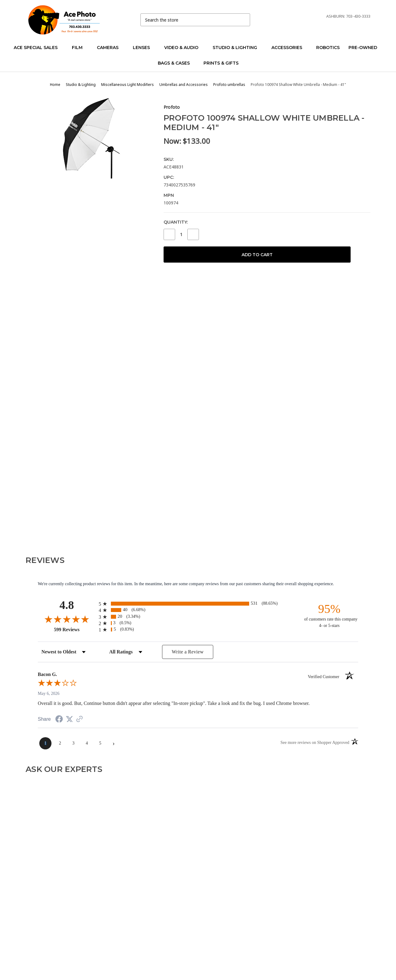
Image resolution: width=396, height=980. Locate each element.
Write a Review (188, 652)
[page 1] (45, 743)
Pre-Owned (365, 48)
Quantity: (176, 222)
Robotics (328, 48)
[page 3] (73, 743)
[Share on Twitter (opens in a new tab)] (69, 719)
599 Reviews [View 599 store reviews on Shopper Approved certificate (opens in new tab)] (75, 629)
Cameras (110, 48)
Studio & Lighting (237, 48)
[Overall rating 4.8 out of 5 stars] (67, 619)
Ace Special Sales (38, 48)
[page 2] (60, 743)
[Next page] (114, 743)
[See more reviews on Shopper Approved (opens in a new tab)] (80, 720)
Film (80, 48)
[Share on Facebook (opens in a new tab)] (59, 720)
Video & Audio (184, 48)
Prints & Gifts (221, 63)
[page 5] (100, 743)
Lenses (144, 48)
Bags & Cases (176, 63)
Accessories (289, 48)
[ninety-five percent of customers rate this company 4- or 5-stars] (329, 615)
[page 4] (87, 743)
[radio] (198, 604)
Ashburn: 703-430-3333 (348, 16)
